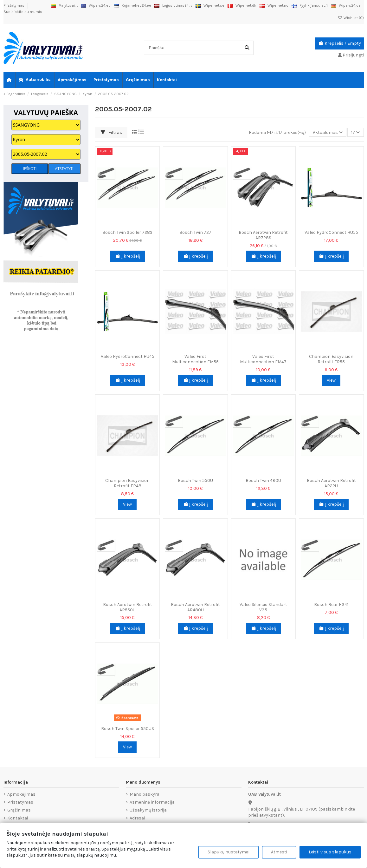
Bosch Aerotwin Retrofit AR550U (128, 607)
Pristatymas (14, 5)
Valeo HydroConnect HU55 (331, 232)
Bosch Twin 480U (263, 480)
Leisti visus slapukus (330, 852)
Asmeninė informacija (152, 802)
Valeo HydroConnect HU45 (128, 356)
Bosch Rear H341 (331, 605)
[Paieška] (247, 48)
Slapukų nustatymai (229, 852)
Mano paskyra (145, 794)
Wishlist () (351, 18)
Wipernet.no (274, 5)
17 (355, 132)
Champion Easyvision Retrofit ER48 (127, 483)
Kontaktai (18, 818)
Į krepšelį (127, 256)
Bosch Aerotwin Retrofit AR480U (195, 607)
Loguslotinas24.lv (173, 5)
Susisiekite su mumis (23, 12)
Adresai (137, 818)
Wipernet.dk (242, 5)
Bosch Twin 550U (195, 480)
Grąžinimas (19, 810)
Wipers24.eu (96, 5)
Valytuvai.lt (64, 5)
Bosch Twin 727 (195, 232)
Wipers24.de (346, 5)
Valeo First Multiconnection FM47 (263, 359)
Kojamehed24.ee (132, 5)
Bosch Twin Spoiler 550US (128, 729)
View (331, 380)
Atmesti (279, 852)
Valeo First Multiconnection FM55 (195, 359)
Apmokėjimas (21, 794)
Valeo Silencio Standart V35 (263, 607)
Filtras (111, 132)
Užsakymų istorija (148, 810)
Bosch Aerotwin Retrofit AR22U (331, 483)
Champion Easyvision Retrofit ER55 (331, 359)
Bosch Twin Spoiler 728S (127, 232)
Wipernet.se (210, 5)
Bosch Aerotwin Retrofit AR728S (263, 235)
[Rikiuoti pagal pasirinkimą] (328, 132)
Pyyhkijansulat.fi (310, 5)
